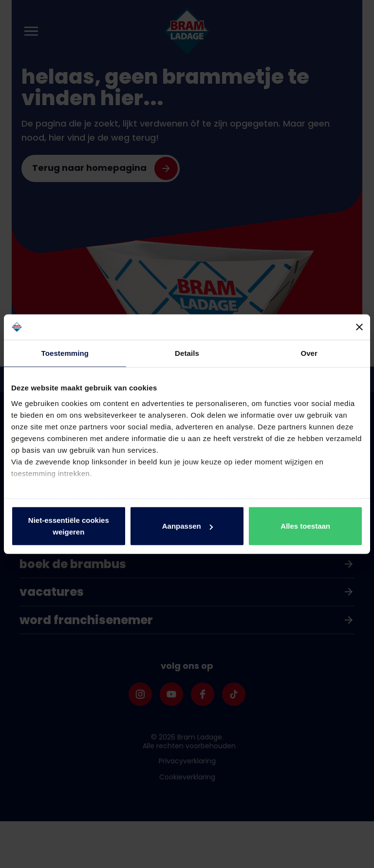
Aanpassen (187, 526)
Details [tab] (187, 353)
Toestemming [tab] (65, 353)
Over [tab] (309, 353)
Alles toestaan (305, 526)
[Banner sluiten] (359, 327)
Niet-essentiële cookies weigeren (69, 526)
